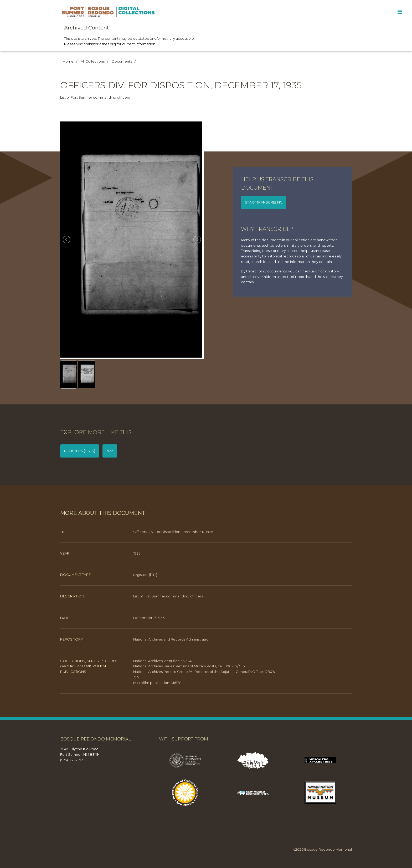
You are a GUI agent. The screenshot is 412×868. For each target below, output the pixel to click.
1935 (110, 451)
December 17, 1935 (149, 618)
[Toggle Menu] (400, 12)
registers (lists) (80, 451)
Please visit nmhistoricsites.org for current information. (110, 44)
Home (68, 61)
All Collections (93, 61)
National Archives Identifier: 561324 (162, 661)
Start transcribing (264, 202)
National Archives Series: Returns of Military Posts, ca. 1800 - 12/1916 (189, 666)
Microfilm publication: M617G (157, 683)
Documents (122, 61)
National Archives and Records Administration (172, 639)
